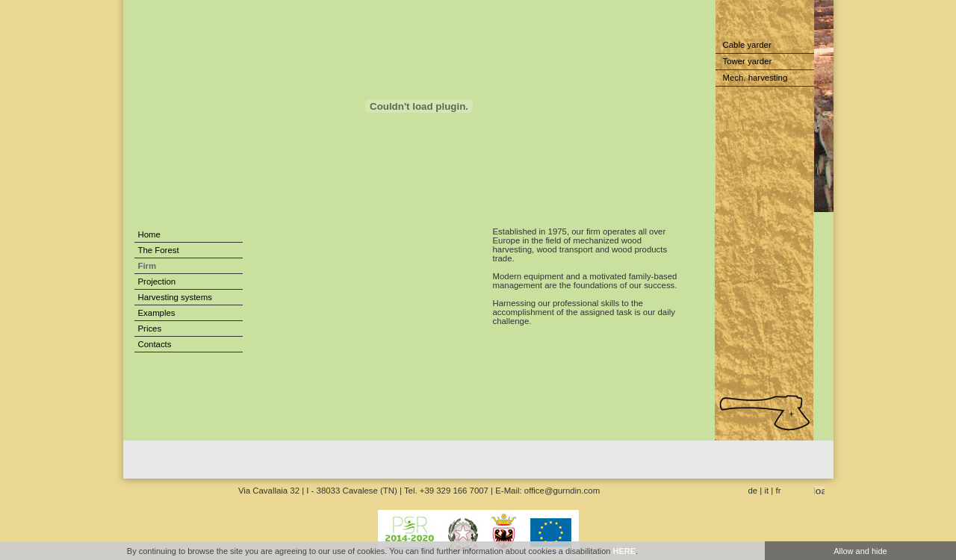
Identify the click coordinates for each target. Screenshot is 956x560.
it (767, 491)
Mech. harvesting (755, 78)
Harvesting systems (175, 297)
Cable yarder (747, 45)
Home (149, 234)
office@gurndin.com (562, 491)
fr (779, 491)
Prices (150, 329)
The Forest (159, 250)
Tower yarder (748, 61)
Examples (157, 313)
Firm (148, 266)
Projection (157, 281)
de (753, 491)
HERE (624, 551)
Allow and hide (860, 551)
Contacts (155, 344)
